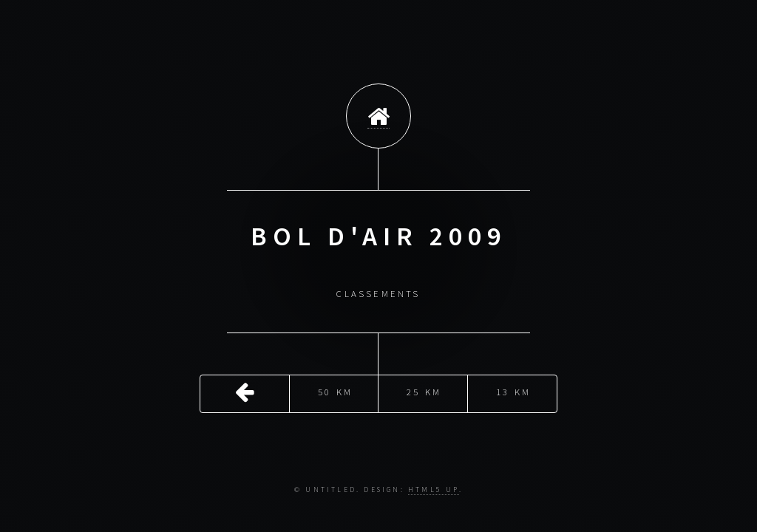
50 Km (335, 390)
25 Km (424, 390)
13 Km (513, 390)
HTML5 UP (434, 490)
